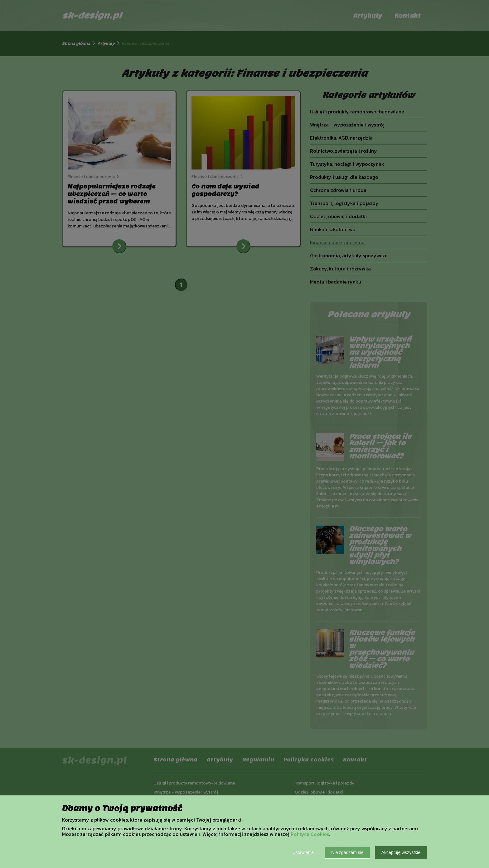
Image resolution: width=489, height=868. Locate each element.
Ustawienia (303, 852)
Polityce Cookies (310, 834)
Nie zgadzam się (347, 852)
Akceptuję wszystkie (401, 852)
